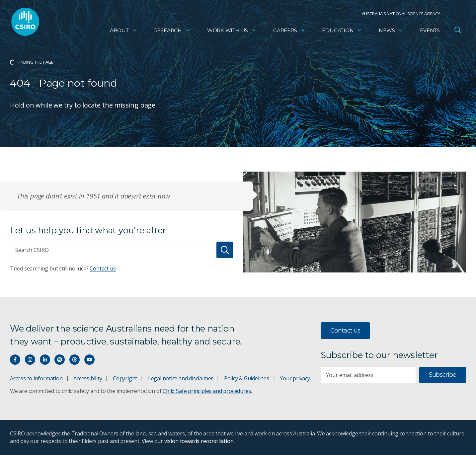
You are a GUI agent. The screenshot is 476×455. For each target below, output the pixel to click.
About (123, 32)
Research (172, 32)
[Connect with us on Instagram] (30, 360)
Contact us (103, 268)
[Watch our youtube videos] (89, 360)
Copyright (125, 378)
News (391, 32)
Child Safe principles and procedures (207, 391)
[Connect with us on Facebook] (15, 360)
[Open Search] (458, 31)
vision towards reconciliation (199, 441)
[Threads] (75, 360)
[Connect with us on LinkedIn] (45, 360)
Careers (289, 32)
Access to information (36, 378)
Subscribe (443, 375)
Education (342, 32)
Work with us (232, 32)
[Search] (225, 250)
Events (430, 32)
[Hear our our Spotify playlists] (60, 360)
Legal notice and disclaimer (181, 378)
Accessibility (88, 378)
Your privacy (295, 378)
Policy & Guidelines (247, 378)
